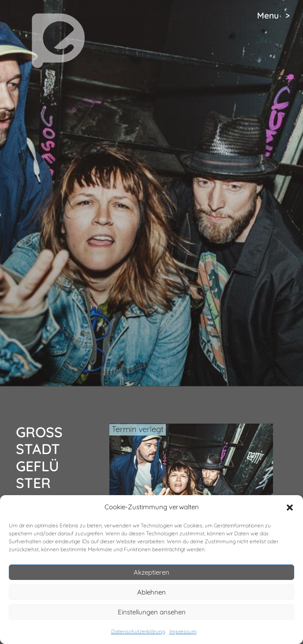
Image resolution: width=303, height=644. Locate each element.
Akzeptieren (151, 572)
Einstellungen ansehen (152, 612)
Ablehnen (151, 592)
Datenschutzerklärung (138, 631)
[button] (290, 508)
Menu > (273, 15)
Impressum (183, 631)
